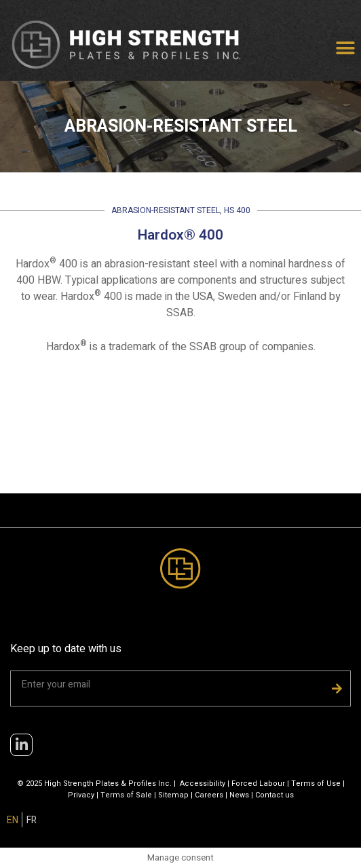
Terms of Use (316, 784)
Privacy (81, 795)
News (239, 795)
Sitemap (173, 795)
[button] (346, 49)
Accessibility (203, 784)
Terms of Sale (126, 795)
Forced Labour (258, 784)
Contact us (274, 795)
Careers (209, 795)
